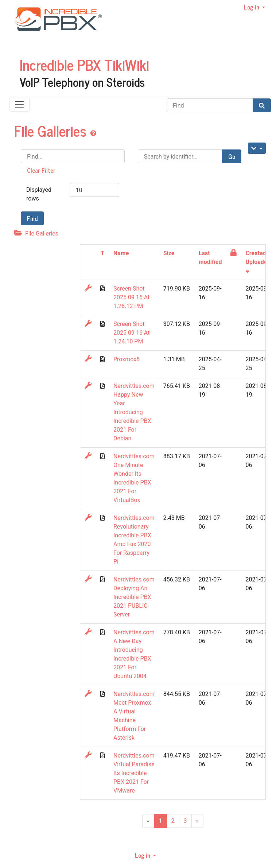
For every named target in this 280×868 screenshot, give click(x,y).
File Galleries (52, 131)
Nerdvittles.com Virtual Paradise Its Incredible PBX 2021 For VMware (134, 773)
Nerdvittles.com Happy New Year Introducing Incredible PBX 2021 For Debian (134, 412)
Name (121, 253)
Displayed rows (39, 194)
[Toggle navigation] (19, 104)
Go (232, 156)
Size (169, 253)
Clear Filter (41, 170)
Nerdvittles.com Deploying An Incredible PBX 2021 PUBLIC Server (134, 597)
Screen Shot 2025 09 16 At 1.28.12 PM (131, 297)
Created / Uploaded (258, 262)
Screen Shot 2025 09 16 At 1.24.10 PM (131, 333)
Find (32, 218)
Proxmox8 (127, 359)
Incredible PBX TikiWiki (84, 65)
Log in (252, 7)
